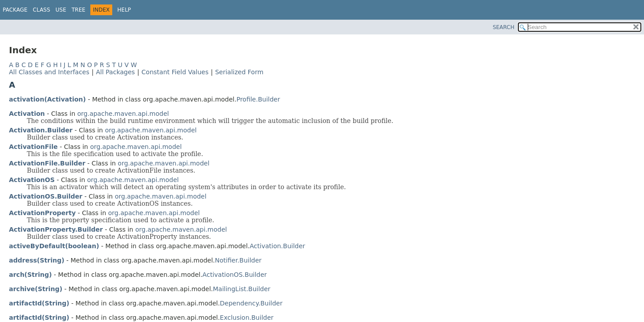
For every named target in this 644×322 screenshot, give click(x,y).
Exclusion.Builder (247, 318)
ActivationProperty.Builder (56, 229)
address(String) (37, 260)
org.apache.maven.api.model (123, 114)
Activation (27, 114)
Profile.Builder (258, 99)
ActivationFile (33, 147)
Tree (78, 10)
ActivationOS (32, 180)
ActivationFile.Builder (47, 163)
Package (15, 10)
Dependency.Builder (251, 303)
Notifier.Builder (238, 260)
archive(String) (36, 289)
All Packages (115, 72)
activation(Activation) (47, 99)
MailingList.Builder (242, 289)
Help (124, 10)
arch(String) (30, 275)
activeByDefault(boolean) (54, 246)
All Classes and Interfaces (49, 72)
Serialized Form (239, 72)
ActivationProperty (42, 213)
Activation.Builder (41, 130)
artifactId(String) (39, 303)
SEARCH (504, 27)
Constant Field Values (175, 72)
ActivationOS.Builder (46, 196)
